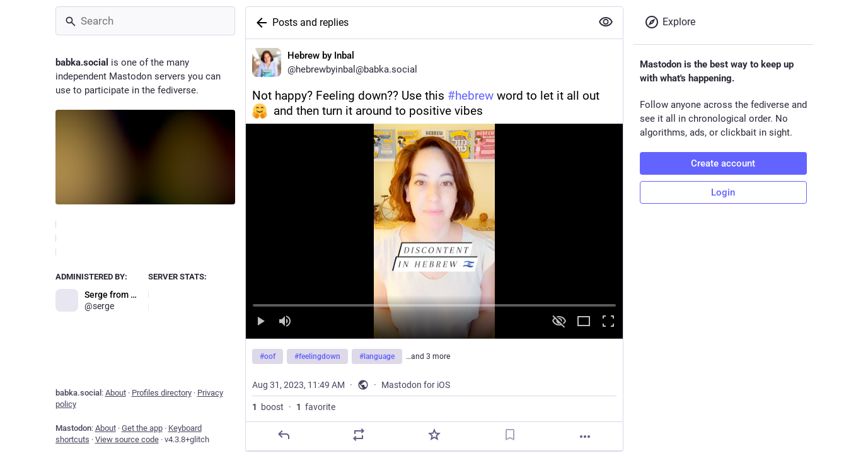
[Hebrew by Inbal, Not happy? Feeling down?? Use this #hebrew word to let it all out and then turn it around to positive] (434, 245)
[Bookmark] (509, 435)
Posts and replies (310, 22)
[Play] (260, 322)
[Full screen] (608, 322)
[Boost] (359, 435)
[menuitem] (434, 231)
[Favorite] (434, 435)
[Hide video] (559, 322)
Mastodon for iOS (416, 385)
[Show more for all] (606, 22)
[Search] (145, 21)
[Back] (259, 23)
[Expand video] (584, 322)
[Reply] (283, 435)
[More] (585, 437)
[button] (434, 231)
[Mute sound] (285, 322)
